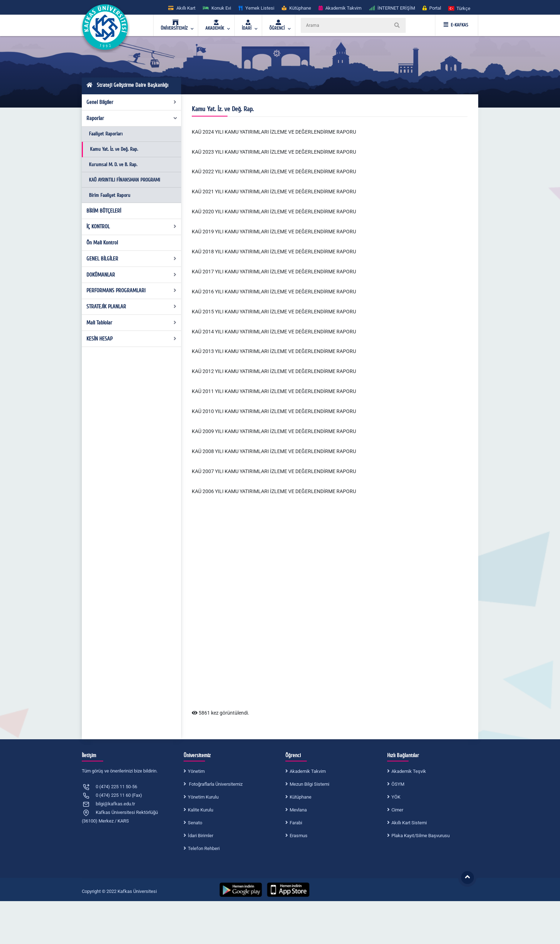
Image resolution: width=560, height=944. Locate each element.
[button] (460, 8)
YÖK (396, 797)
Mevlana (298, 810)
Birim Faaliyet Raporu (110, 195)
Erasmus (299, 836)
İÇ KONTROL (132, 227)
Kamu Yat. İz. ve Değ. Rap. (114, 149)
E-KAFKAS (456, 25)
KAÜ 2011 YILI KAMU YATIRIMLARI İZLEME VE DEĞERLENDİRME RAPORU (274, 391)
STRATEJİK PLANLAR (132, 307)
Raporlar (132, 118)
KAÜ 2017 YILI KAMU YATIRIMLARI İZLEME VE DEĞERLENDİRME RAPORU (274, 272)
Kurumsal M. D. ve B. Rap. (113, 165)
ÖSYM (398, 784)
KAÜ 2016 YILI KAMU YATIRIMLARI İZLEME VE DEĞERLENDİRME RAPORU (274, 292)
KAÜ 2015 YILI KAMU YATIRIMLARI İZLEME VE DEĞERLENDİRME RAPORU (274, 312)
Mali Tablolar (132, 323)
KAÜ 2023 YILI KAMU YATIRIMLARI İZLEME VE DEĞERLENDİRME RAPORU (274, 152)
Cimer (397, 810)
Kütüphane (301, 797)
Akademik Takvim (308, 771)
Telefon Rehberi (204, 848)
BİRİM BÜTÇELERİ (104, 211)
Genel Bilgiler (132, 102)
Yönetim (196, 771)
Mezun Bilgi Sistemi (309, 784)
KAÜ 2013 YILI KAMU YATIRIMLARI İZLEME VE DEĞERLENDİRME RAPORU (274, 351)
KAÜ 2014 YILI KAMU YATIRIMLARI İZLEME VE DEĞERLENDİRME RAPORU (274, 332)
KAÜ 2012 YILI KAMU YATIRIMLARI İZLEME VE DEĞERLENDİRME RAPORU (274, 371)
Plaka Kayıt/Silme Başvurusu (421, 836)
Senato (195, 823)
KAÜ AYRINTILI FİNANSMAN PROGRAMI (124, 180)
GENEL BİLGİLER (132, 259)
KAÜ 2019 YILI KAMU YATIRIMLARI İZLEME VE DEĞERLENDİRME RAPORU (274, 232)
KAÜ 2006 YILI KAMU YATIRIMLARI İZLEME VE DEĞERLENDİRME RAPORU (274, 491)
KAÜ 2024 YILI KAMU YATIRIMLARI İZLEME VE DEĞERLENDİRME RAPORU (274, 132)
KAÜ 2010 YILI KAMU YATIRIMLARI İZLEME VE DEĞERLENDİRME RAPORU (274, 411)
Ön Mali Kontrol (102, 243)
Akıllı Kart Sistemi (409, 823)
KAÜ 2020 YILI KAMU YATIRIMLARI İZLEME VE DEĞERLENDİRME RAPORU (274, 212)
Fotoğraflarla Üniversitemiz (215, 784)
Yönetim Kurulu (203, 797)
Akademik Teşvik (409, 771)
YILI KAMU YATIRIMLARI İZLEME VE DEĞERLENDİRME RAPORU (285, 451)
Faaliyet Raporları (106, 134)
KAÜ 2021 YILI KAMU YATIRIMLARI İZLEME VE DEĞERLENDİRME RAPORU (274, 192)
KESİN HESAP (132, 339)
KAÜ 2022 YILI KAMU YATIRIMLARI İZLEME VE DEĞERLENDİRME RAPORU (274, 172)
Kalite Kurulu (201, 810)
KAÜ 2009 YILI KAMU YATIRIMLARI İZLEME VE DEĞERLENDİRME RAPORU (274, 431)
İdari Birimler (201, 836)
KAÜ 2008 (203, 451)
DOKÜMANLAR (132, 275)
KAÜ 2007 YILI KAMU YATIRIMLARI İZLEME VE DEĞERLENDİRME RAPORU (274, 471)
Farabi (296, 823)
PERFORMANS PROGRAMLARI (132, 290)
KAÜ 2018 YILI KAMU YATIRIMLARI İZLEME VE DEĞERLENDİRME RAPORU (274, 252)
